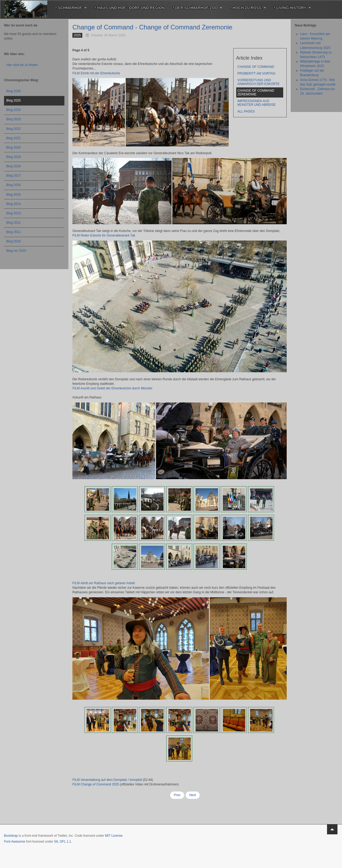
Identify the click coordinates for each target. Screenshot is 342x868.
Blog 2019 (14, 157)
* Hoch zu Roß (248, 8)
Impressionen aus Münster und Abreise (257, 103)
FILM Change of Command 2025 (96, 784)
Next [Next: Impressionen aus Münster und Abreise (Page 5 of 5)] (193, 795)
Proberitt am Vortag (256, 73)
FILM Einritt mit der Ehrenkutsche (96, 73)
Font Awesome (15, 842)
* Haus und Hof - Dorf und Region (130, 8)
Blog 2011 (14, 232)
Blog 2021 (14, 138)
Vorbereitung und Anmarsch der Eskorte (259, 82)
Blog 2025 (14, 100)
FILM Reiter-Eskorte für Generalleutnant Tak (104, 235)
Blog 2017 (14, 176)
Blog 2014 (14, 204)
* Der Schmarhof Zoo (197, 8)
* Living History (292, 8)
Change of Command (256, 67)
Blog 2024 (14, 110)
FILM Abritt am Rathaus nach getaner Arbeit (104, 583)
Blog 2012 (14, 223)
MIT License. (114, 836)
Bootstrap (11, 836)
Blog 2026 (14, 91)
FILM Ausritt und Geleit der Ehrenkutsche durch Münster (112, 388)
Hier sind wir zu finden (22, 65)
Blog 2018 (14, 166)
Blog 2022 (14, 129)
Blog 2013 (14, 213)
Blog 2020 (14, 148)
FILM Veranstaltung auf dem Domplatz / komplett (107, 780)
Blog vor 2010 (16, 251)
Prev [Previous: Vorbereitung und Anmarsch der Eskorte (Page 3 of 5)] (177, 795)
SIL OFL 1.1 (63, 842)
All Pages (246, 111)
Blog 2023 (14, 119)
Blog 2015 (14, 195)
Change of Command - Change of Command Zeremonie (152, 27)
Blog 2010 (14, 241)
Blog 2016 (14, 185)
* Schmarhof (71, 8)
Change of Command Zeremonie (256, 92)
